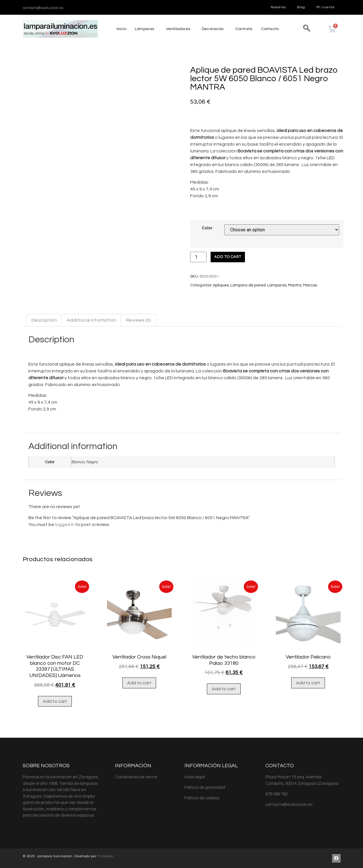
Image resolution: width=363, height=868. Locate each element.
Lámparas (143, 29)
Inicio (119, 29)
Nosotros (278, 7)
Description (44, 320)
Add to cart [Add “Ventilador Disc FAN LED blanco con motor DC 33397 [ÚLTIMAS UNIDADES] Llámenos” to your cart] (55, 701)
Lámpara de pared (248, 285)
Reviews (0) (139, 320)
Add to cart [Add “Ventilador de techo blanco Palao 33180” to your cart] (224, 689)
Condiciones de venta (136, 777)
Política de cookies (202, 798)
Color (207, 228)
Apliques (221, 285)
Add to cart (228, 257)
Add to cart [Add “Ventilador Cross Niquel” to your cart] (139, 683)
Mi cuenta (326, 7)
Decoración (212, 29)
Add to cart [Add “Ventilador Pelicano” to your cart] (308, 683)
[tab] (44, 320)
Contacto (271, 29)
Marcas (310, 285)
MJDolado (105, 856)
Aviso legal (195, 777)
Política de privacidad (205, 788)
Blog (301, 7)
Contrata (244, 29)
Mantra (295, 285)
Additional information (92, 320)
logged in (65, 525)
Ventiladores (177, 29)
